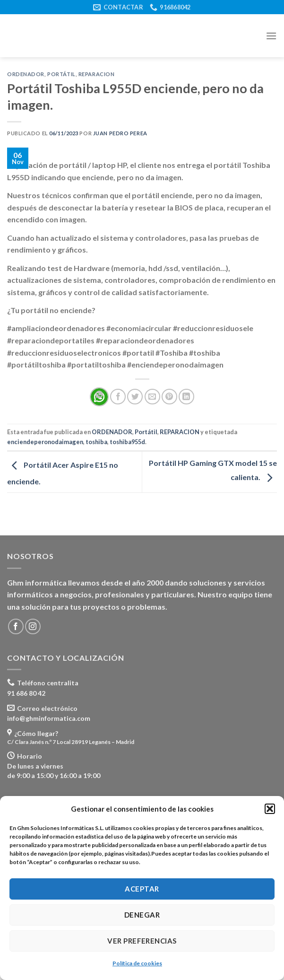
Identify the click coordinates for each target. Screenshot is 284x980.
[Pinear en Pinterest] (169, 397)
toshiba (96, 442)
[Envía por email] (152, 397)
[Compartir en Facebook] (118, 397)
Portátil (61, 74)
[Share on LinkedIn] (186, 397)
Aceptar (142, 889)
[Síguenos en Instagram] (33, 626)
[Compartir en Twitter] (135, 397)
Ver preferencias (142, 941)
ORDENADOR (26, 74)
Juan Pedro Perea (120, 133)
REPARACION (97, 74)
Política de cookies (137, 963)
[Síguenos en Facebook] (16, 626)
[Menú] (271, 36)
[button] (270, 809)
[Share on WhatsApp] (99, 397)
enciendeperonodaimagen (45, 442)
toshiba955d (127, 442)
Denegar (142, 915)
